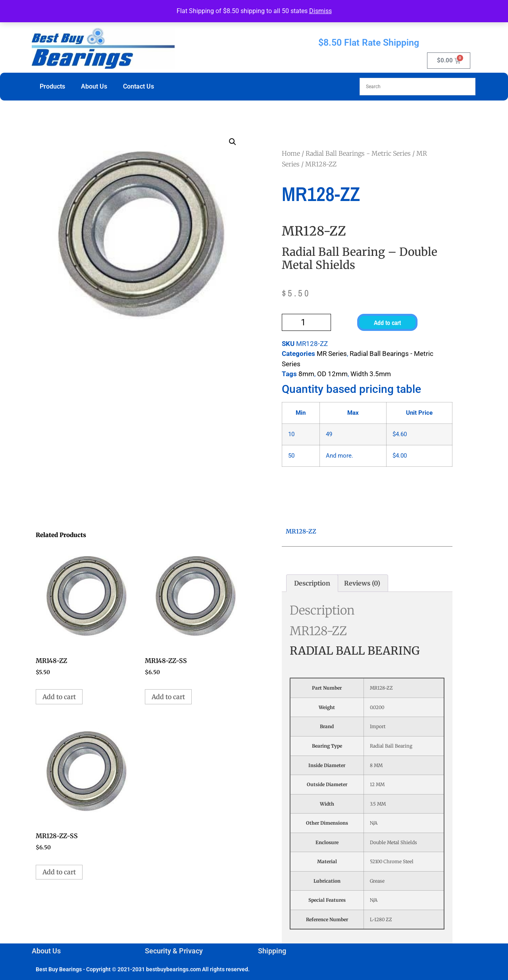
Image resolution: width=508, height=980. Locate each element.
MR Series (332, 354)
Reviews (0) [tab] (362, 583)
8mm (306, 374)
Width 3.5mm (371, 374)
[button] (233, 142)
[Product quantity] (306, 322)
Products (52, 86)
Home (291, 153)
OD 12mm (332, 374)
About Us (94, 86)
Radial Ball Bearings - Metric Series (358, 153)
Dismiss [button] (320, 11)
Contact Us (139, 86)
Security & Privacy (174, 951)
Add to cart (387, 323)
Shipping (272, 951)
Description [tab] (312, 583)
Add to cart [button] (59, 697)
